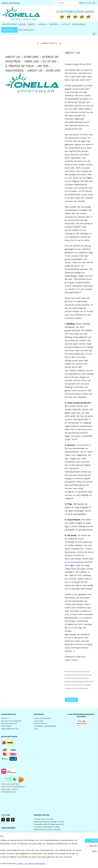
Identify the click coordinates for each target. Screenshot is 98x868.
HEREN (43, 24)
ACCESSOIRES (79, 24)
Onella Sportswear (11, 3)
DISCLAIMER (39, 721)
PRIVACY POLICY (40, 724)
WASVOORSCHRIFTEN (10, 729)
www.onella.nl (77, 562)
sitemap (42, 864)
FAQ (36, 729)
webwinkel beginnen (56, 864)
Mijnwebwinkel (77, 864)
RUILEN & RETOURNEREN (11, 721)
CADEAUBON (9, 30)
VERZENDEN (6, 726)
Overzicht (71, 700)
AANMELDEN (42, 836)
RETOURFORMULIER (9, 724)
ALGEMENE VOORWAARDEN (45, 726)
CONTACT (5, 718)
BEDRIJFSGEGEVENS (42, 718)
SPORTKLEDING (10, 24)
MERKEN (55, 24)
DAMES (32, 24)
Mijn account (87, 3)
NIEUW (22, 24)
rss (47, 864)
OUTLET (66, 24)
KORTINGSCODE (27, 30)
